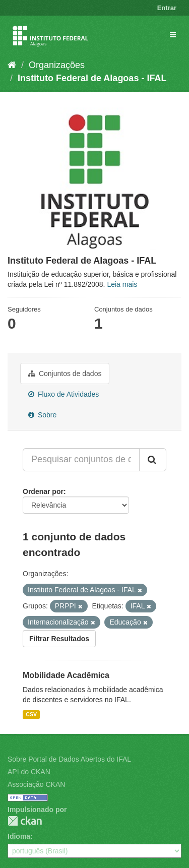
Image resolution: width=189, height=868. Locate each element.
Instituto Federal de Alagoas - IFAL (92, 78)
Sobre (42, 415)
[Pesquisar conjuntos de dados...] (81, 460)
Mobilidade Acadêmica (66, 675)
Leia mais (122, 284)
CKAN (25, 821)
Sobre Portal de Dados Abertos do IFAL (69, 759)
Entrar (167, 8)
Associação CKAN (36, 784)
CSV (31, 714)
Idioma (19, 836)
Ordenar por (43, 491)
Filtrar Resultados (59, 639)
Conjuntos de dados (65, 374)
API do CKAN (29, 772)
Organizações (57, 65)
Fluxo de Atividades (64, 394)
